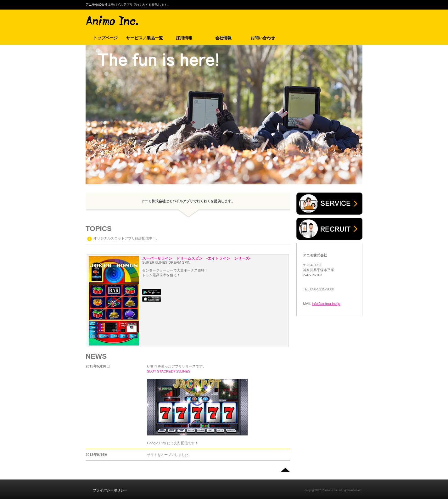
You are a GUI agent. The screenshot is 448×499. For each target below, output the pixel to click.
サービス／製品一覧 (329, 204)
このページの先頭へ (285, 470)
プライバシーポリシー (110, 490)
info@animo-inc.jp (326, 304)
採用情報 (329, 229)
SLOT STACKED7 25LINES (169, 371)
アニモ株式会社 (167, 21)
